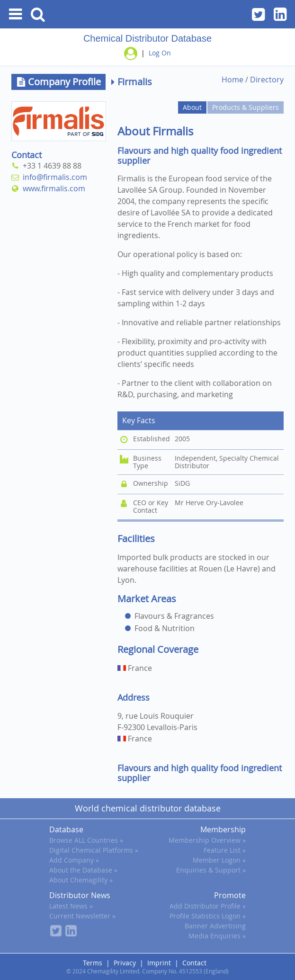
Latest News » (71, 906)
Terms (93, 963)
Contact (194, 963)
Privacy (125, 963)
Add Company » (74, 860)
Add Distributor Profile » (208, 906)
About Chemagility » (81, 880)
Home (232, 80)
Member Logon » (219, 860)
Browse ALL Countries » (86, 840)
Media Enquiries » (217, 936)
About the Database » (83, 870)
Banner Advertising (215, 926)
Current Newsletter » (82, 916)
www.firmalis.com (52, 188)
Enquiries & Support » (211, 870)
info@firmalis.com (53, 177)
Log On (160, 53)
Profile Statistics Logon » (208, 916)
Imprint (159, 963)
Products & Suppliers (246, 107)
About (192, 107)
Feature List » (225, 850)
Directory (267, 80)
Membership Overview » (207, 840)
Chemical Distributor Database (147, 38)
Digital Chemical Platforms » (94, 850)
